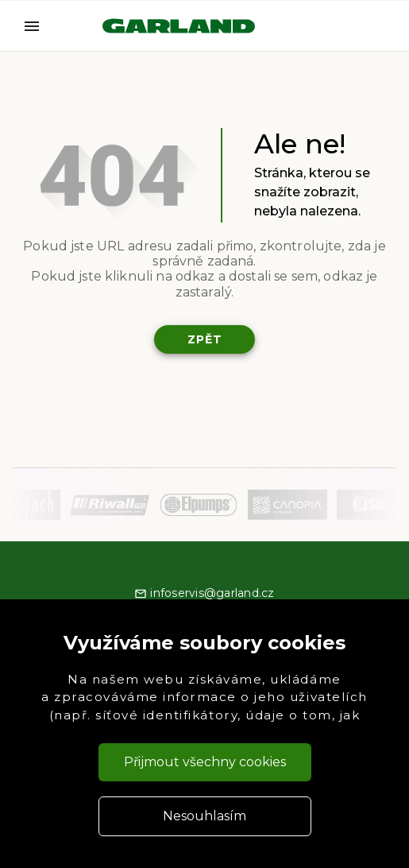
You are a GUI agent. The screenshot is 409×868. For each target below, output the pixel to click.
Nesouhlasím (204, 816)
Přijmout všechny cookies (205, 762)
